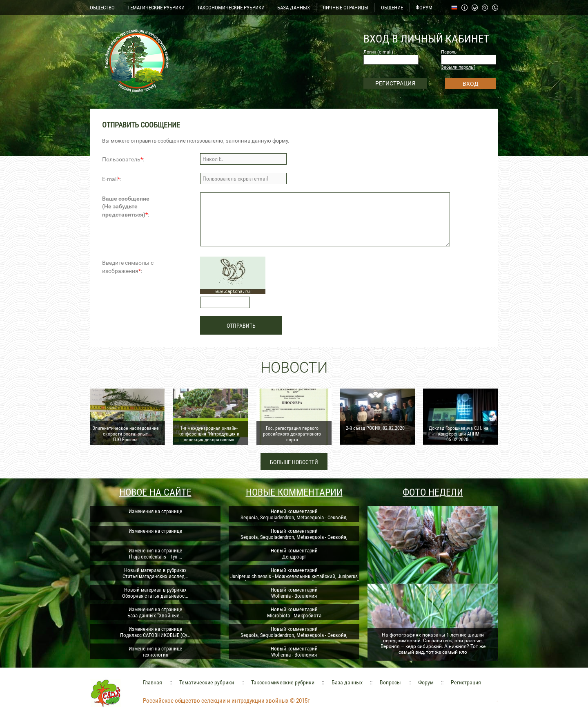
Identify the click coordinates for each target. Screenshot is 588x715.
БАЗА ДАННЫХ (294, 8)
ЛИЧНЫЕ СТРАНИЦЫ (345, 8)
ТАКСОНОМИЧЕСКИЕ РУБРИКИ (231, 8)
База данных (347, 682)
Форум (426, 682)
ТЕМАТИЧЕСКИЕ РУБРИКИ (156, 8)
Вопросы (390, 682)
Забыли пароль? (458, 67)
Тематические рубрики (207, 682)
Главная (153, 682)
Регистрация (466, 682)
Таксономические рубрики (283, 682)
